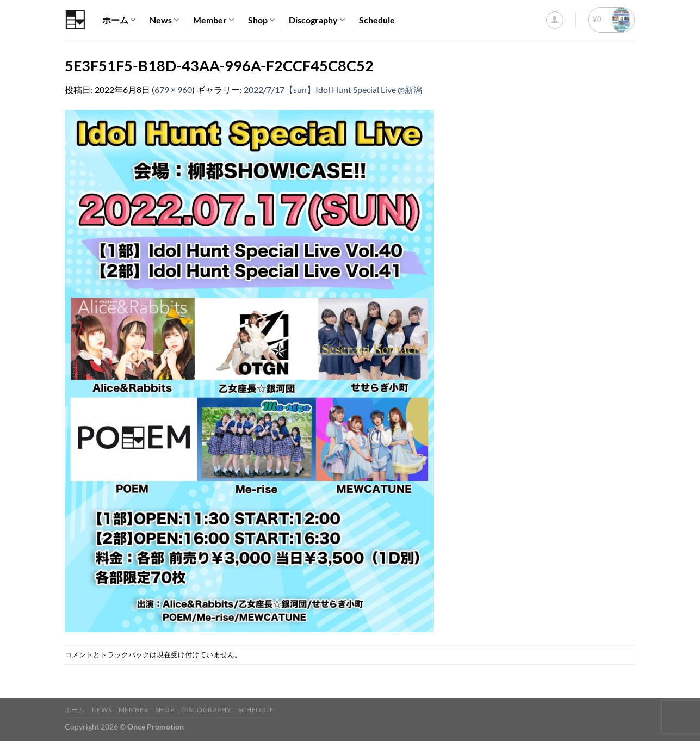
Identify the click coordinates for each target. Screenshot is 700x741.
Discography (317, 20)
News (164, 20)
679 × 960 (173, 89)
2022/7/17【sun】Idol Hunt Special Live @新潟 (333, 89)
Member (213, 20)
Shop (261, 20)
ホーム (119, 20)
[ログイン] (555, 20)
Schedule (377, 20)
